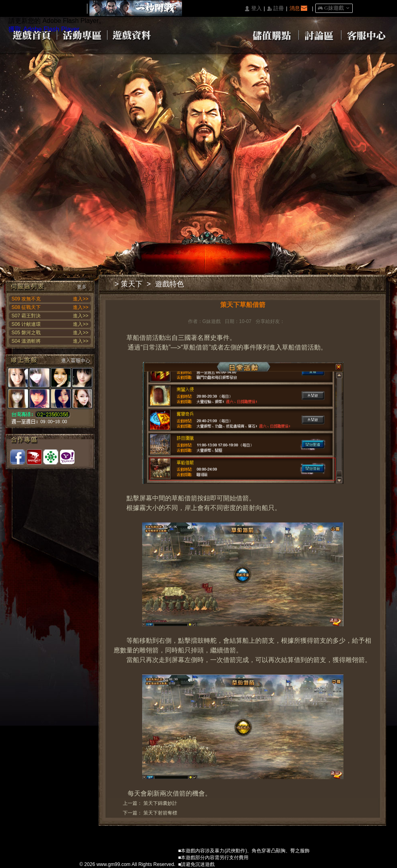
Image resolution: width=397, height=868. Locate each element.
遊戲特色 (170, 284)
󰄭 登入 (253, 9)
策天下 (132, 284)
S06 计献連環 (26, 324)
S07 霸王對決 (26, 316)
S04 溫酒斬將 (26, 341)
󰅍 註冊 (275, 9)
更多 (82, 287)
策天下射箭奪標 (160, 813)
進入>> (81, 299)
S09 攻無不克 (26, 299)
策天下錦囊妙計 (160, 803)
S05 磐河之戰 (26, 333)
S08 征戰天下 (26, 307)
